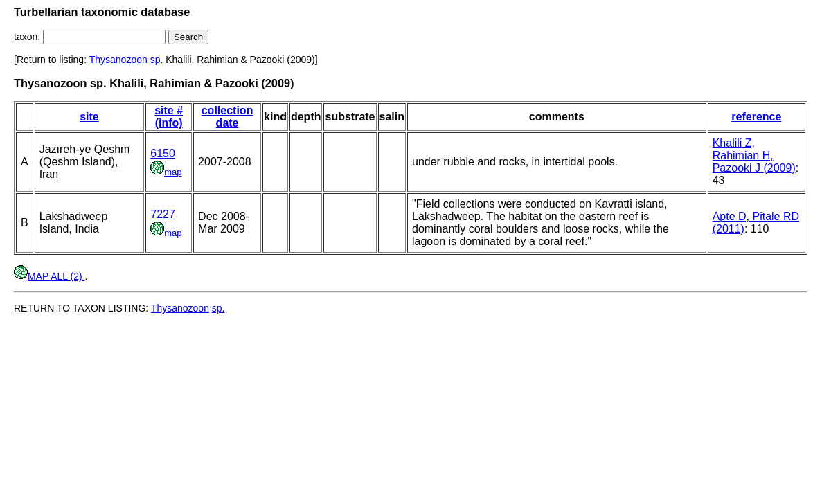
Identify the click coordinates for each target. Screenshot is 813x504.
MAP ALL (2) (49, 276)
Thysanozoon (118, 60)
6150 (163, 153)
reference (756, 117)
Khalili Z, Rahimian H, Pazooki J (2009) (754, 155)
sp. (157, 60)
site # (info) (169, 117)
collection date (227, 117)
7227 (163, 214)
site (89, 117)
